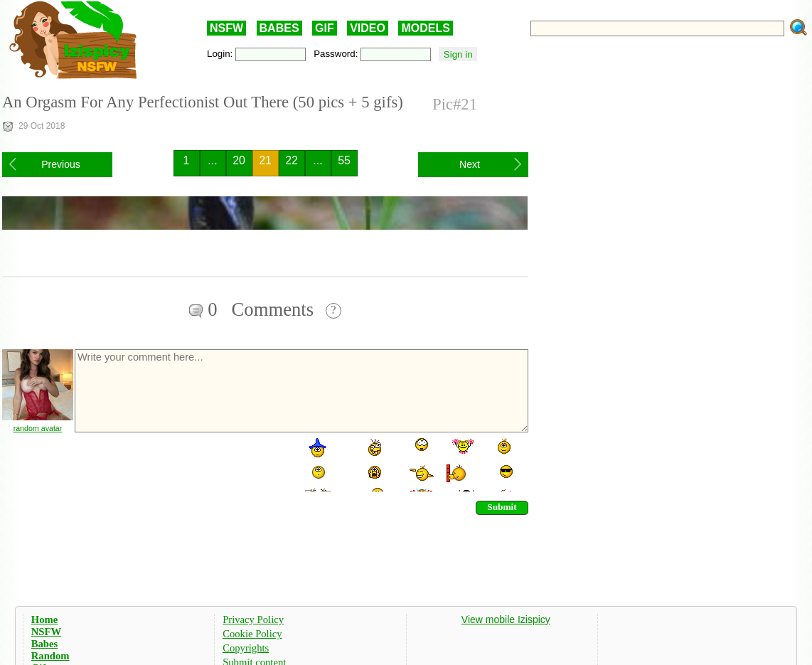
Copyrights (246, 648)
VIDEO (368, 28)
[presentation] (181, 464)
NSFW (226, 28)
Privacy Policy (253, 619)
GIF (325, 28)
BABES (279, 28)
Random (50, 656)
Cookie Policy (252, 634)
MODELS (425, 28)
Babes (44, 644)
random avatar (38, 428)
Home (44, 619)
